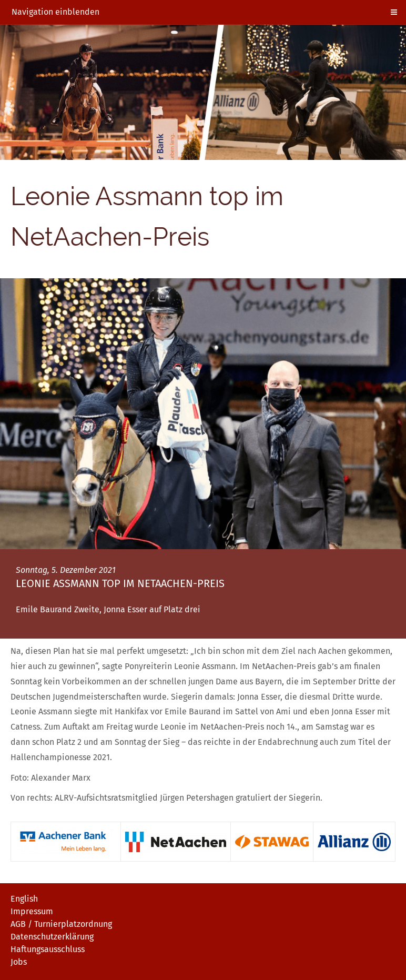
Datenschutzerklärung (52, 937)
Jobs (19, 962)
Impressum (32, 911)
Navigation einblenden (55, 12)
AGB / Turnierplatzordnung (61, 924)
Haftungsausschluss (48, 949)
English (24, 899)
